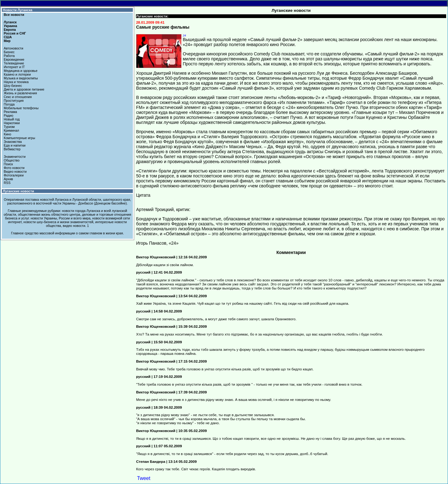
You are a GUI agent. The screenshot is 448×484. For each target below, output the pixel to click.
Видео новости (15, 172)
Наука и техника (16, 82)
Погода (9, 104)
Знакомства (13, 142)
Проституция (14, 101)
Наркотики (12, 123)
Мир (7, 41)
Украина (10, 26)
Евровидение (14, 59)
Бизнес (9, 52)
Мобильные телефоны (21, 108)
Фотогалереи (14, 175)
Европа (10, 30)
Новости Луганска (18, 10)
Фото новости (14, 168)
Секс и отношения (18, 97)
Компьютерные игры (19, 138)
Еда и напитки (15, 145)
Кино (7, 134)
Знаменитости (15, 157)
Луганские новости (18, 191)
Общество (12, 160)
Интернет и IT (14, 67)
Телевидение (14, 63)
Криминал (11, 130)
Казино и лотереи (17, 74)
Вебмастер (12, 149)
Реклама (10, 112)
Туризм (9, 127)
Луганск (10, 22)
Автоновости (14, 48)
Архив (8, 179)
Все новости (14, 15)
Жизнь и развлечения (20, 93)
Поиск (8, 164)
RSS (7, 183)
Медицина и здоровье (21, 71)
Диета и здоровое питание (24, 89)
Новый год (12, 119)
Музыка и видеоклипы (21, 78)
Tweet (144, 478)
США (8, 37)
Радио (9, 115)
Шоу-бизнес (13, 86)
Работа (9, 56)
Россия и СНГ (15, 33)
